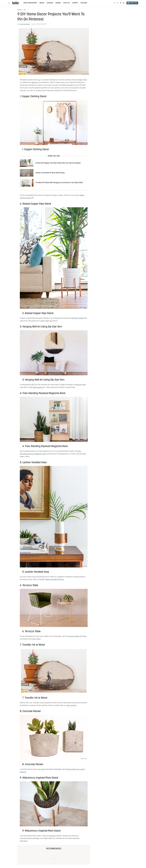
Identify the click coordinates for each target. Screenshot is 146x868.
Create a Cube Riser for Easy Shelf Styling (50, 173)
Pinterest (78, 385)
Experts (75, 3)
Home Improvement (30, 3)
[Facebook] (115, 3)
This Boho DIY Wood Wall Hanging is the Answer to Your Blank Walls (59, 183)
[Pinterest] (118, 3)
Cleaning (50, 3)
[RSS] (124, 3)
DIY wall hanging (36, 387)
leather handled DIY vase (55, 580)
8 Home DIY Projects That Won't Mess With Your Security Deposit (58, 163)
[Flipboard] (121, 3)
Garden (58, 3)
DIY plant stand (78, 318)
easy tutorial (71, 705)
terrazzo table (74, 636)
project (53, 836)
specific (35, 82)
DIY (25, 10)
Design (42, 3)
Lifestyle (67, 3)
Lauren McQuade (25, 24)
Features (84, 3)
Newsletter (132, 3)
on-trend (41, 769)
